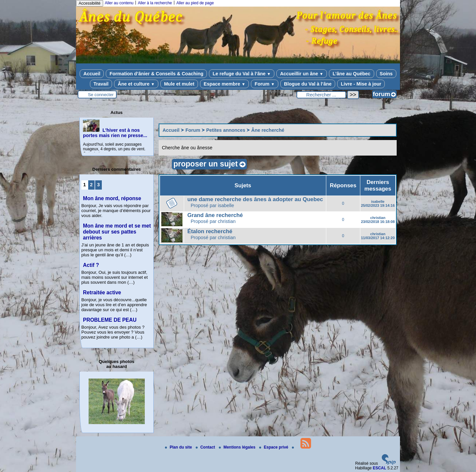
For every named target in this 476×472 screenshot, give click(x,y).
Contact (206, 447)
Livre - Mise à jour (361, 84)
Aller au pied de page (195, 3)
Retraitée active (102, 292)
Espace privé (274, 447)
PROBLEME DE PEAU (110, 320)
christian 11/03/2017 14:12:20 (378, 236)
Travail (101, 84)
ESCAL (380, 468)
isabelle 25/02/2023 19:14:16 (378, 203)
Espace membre (224, 84)
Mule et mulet (179, 84)
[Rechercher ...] (321, 95)
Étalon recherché (210, 231)
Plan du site (179, 447)
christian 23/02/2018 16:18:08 (378, 220)
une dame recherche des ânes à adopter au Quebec (255, 199)
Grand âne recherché (215, 215)
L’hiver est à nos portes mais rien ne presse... (115, 133)
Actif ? (91, 265)
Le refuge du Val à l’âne (242, 74)
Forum (265, 84)
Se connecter (101, 95)
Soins (386, 74)
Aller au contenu (119, 3)
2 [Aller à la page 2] (91, 185)
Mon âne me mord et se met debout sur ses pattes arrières (117, 232)
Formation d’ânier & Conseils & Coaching (156, 74)
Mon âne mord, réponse (112, 198)
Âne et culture (136, 84)
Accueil (92, 74)
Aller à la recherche (155, 3)
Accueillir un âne (302, 74)
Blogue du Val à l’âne (308, 84)
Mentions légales (238, 447)
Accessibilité (90, 3)
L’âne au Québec (351, 74)
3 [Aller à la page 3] (99, 185)
